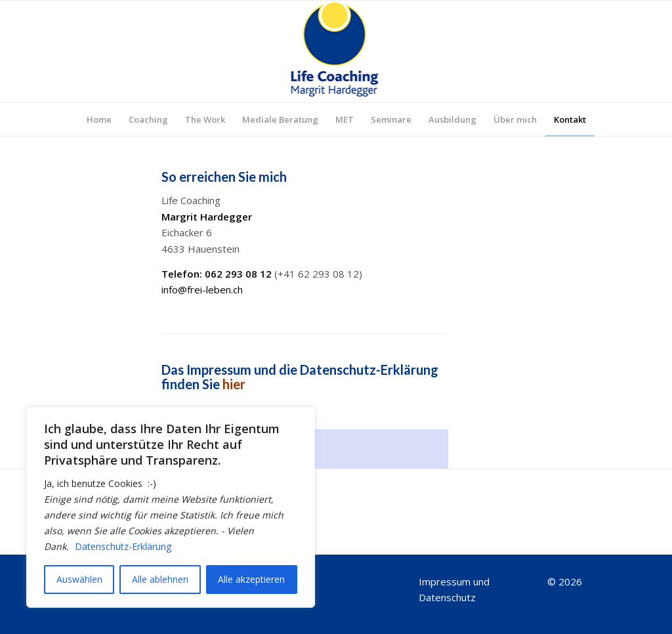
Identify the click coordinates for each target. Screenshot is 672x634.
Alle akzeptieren (251, 579)
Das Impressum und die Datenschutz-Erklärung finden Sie (300, 377)
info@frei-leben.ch (202, 289)
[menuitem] (99, 119)
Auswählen (79, 579)
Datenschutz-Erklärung (123, 546)
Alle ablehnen (160, 579)
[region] (171, 507)
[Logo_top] (336, 52)
